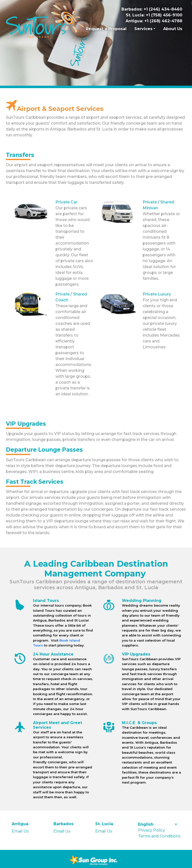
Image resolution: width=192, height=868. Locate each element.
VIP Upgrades (136, 654)
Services (143, 29)
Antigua (20, 824)
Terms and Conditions (159, 836)
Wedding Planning (142, 601)
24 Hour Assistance (53, 654)
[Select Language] (157, 824)
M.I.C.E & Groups (139, 723)
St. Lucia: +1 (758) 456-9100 (154, 15)
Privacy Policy (151, 830)
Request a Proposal (106, 29)
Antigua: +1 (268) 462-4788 (154, 21)
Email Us (20, 831)
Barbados (64, 824)
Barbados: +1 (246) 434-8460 (152, 9)
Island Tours (46, 601)
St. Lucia (104, 824)
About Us (173, 29)
